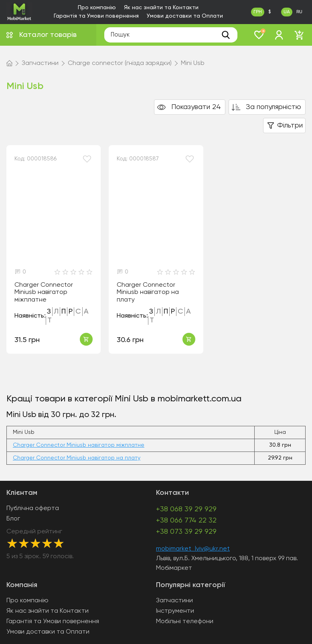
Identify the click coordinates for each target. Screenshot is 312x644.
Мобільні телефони (185, 622)
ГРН (258, 12)
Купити (86, 339)
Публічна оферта (33, 508)
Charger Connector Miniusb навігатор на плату (148, 293)
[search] (226, 35)
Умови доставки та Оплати (185, 16)
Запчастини (174, 601)
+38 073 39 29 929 (186, 532)
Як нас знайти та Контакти (161, 8)
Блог (13, 519)
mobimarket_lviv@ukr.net (193, 549)
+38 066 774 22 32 (186, 520)
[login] (279, 35)
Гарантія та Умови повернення (96, 16)
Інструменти (175, 611)
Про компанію (97, 8)
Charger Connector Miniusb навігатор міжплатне (44, 293)
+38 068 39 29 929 (186, 509)
